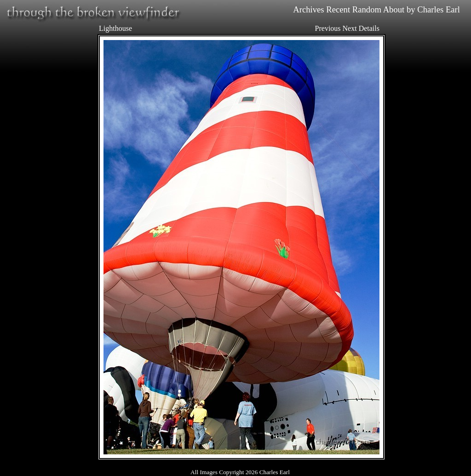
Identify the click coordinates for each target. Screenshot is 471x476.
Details (369, 28)
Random (367, 9)
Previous (328, 28)
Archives (308, 9)
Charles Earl (439, 9)
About (394, 9)
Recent (338, 9)
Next (350, 28)
